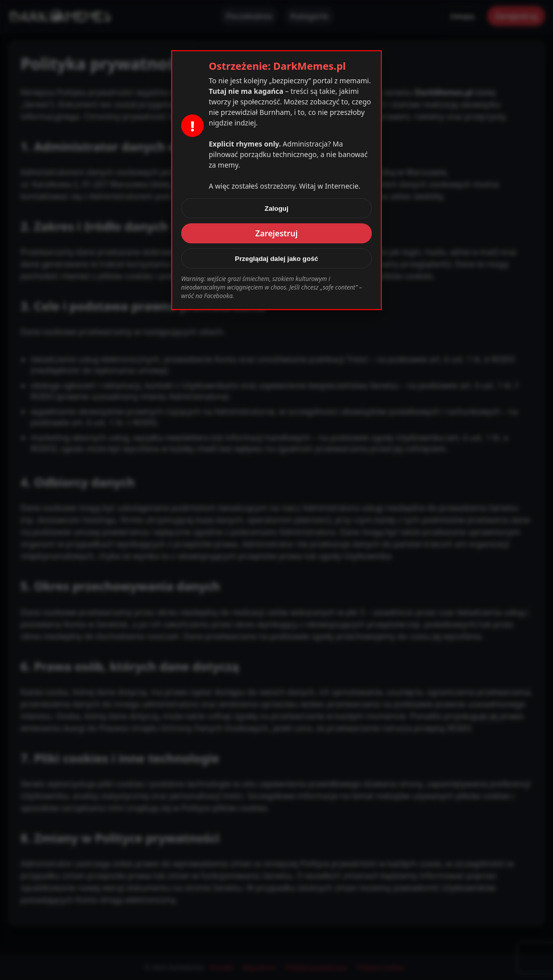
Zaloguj (276, 208)
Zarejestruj (277, 233)
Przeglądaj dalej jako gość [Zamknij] (276, 259)
